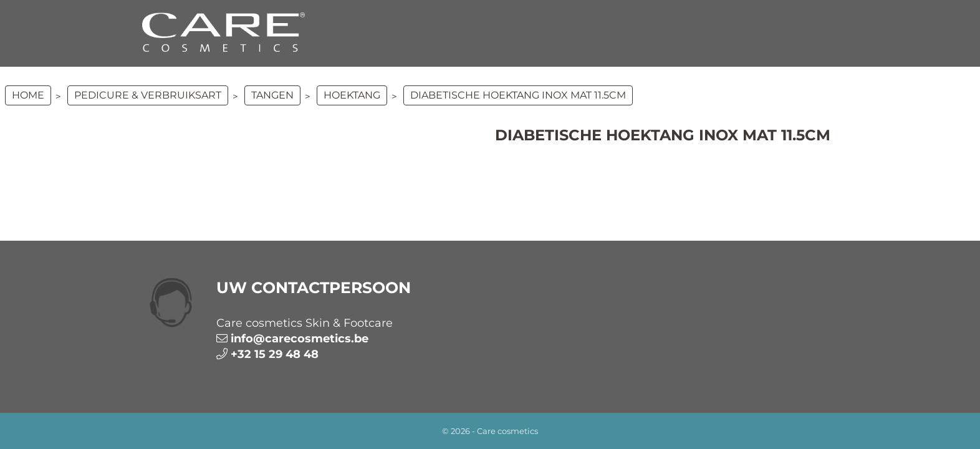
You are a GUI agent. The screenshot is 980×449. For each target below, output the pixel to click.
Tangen (272, 95)
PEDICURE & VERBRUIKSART (148, 95)
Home (28, 95)
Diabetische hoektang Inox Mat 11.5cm (518, 95)
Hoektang (352, 95)
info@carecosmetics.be (300, 339)
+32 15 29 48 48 (275, 354)
